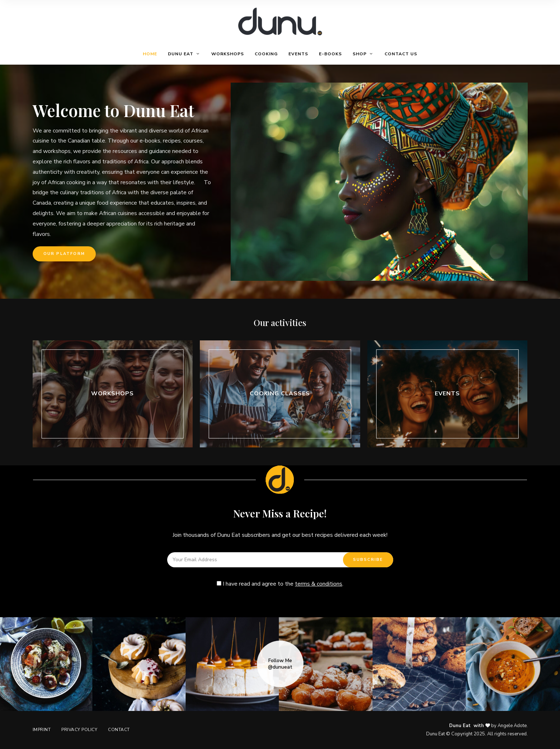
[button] (64, 254)
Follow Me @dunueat (280, 664)
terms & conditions (319, 584)
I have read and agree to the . (280, 584)
